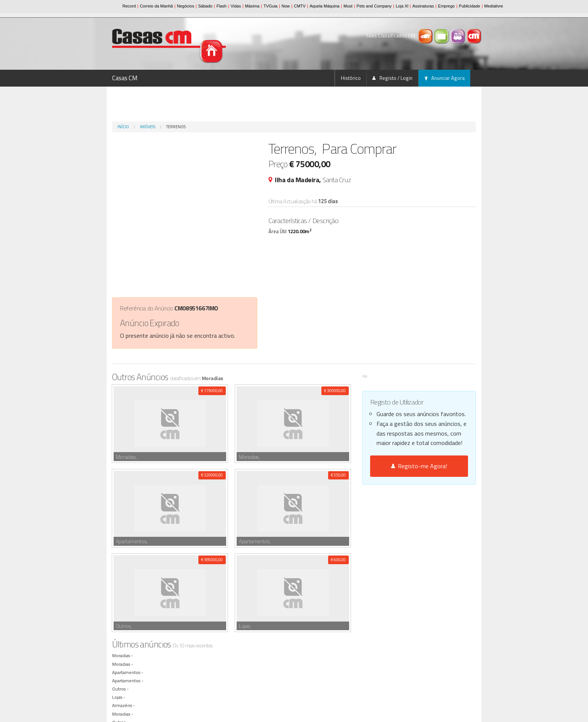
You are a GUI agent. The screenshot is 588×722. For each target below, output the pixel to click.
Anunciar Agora (444, 78)
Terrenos (176, 127)
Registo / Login (392, 78)
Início (123, 127)
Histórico (351, 78)
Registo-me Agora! (419, 466)
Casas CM (125, 78)
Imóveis (148, 127)
